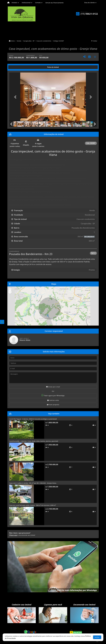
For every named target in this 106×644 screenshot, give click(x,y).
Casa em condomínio (44, 41)
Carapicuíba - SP (29, 41)
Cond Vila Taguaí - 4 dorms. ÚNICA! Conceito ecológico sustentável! (33, 419)
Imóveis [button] (14, 3)
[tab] (15, 67)
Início (12, 41)
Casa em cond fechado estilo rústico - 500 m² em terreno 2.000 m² (33, 505)
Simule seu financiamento (54, 3)
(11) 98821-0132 (89, 14)
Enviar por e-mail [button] (53, 387)
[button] (16, 97)
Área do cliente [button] (89, 3)
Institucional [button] (26, 3)
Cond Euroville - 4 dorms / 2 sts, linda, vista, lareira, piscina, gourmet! (34, 441)
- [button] (10, 292)
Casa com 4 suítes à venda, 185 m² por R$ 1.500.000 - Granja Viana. (33, 483)
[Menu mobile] (8, 3)
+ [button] (10, 289)
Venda (19, 41)
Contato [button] (38, 3)
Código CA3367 (59, 41)
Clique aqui (13, 535)
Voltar (94, 41)
